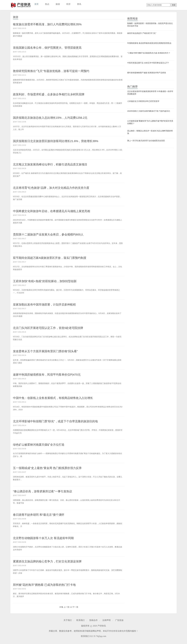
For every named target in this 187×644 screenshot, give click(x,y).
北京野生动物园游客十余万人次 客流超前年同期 (43, 538)
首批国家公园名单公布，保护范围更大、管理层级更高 (47, 48)
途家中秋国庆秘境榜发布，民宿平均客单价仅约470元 (47, 375)
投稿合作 (94, 620)
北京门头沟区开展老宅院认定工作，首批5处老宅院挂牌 (48, 328)
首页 (36, 4)
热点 (47, 4)
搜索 (174, 5)
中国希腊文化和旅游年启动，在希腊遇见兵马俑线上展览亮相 (52, 211)
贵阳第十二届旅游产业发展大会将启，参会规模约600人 (48, 234)
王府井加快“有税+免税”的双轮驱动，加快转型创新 (45, 281)
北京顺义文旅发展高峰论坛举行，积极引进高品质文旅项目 (50, 164)
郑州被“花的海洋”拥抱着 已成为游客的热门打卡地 (44, 585)
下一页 (75, 607)
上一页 (66, 607)
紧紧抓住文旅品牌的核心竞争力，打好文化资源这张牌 (47, 561)
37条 (61, 607)
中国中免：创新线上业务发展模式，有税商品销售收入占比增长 (53, 398)
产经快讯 (21, 5)
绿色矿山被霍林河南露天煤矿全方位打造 (39, 445)
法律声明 (106, 620)
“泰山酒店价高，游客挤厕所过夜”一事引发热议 (43, 491)
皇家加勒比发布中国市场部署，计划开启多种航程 (44, 305)
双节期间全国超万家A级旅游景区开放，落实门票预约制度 (50, 258)
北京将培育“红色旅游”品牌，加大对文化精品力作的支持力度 (51, 188)
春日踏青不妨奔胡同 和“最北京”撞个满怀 (39, 515)
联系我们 (81, 620)
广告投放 (119, 620)
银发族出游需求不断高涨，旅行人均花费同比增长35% (47, 24)
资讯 (79, 4)
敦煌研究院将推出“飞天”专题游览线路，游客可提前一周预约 (51, 71)
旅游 (58, 4)
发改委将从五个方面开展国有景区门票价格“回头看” (45, 351)
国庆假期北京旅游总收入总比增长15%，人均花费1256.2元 (50, 118)
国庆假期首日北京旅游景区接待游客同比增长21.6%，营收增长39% (56, 141)
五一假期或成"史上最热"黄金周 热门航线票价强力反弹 (47, 468)
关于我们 (68, 620)
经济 (68, 4)
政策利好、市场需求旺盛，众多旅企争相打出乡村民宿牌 (49, 94)
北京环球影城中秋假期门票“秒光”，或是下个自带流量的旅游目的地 (55, 421)
